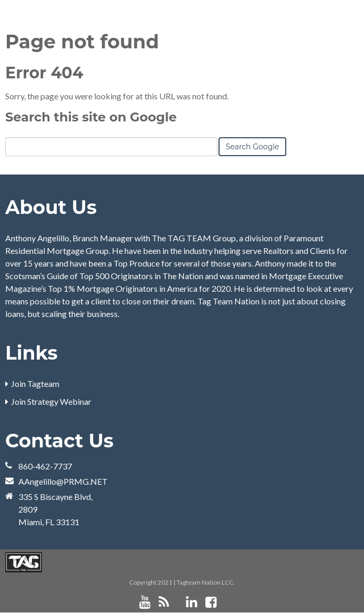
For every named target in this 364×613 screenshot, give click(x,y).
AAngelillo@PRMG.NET (63, 481)
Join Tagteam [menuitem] (35, 384)
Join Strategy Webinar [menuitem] (51, 401)
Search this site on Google (91, 117)
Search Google (253, 147)
